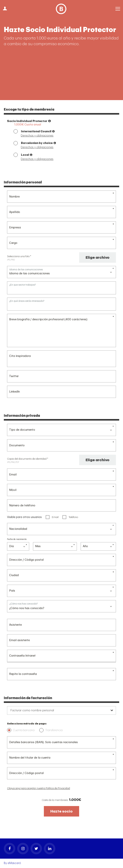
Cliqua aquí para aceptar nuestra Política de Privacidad (39, 788)
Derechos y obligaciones (37, 136)
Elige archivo (98, 257)
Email (52, 517)
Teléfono (70, 517)
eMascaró (14, 863)
